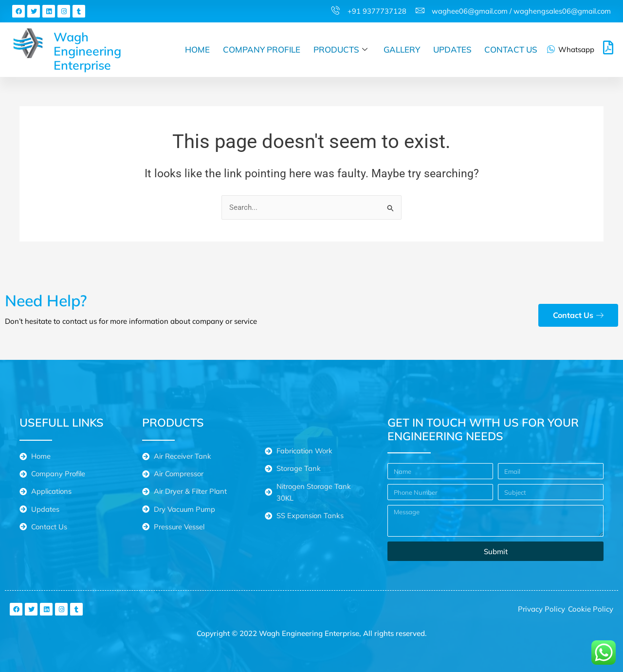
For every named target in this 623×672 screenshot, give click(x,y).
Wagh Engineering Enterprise (87, 51)
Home (200, 49)
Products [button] (342, 50)
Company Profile (264, 49)
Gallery (403, 49)
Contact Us (511, 49)
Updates (453, 49)
